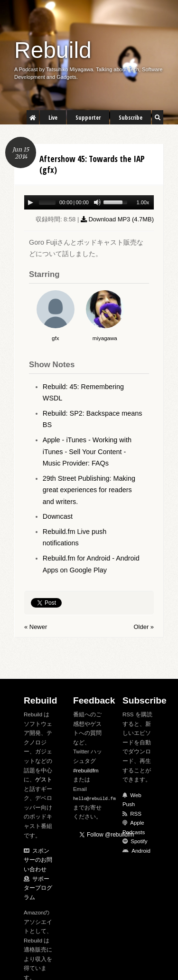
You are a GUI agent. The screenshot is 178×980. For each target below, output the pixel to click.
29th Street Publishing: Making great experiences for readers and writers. (89, 490)
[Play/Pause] (30, 202)
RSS (136, 814)
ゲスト (44, 780)
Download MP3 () (117, 219)
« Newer (36, 627)
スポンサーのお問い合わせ (38, 860)
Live (53, 118)
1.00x (143, 202)
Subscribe (131, 118)
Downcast (58, 516)
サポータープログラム (38, 888)
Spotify (139, 841)
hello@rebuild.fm (94, 798)
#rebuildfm (86, 771)
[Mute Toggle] (97, 202)
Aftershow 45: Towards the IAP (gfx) (92, 164)
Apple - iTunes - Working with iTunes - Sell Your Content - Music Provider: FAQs (87, 452)
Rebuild (53, 50)
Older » (144, 627)
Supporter (88, 118)
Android (141, 851)
